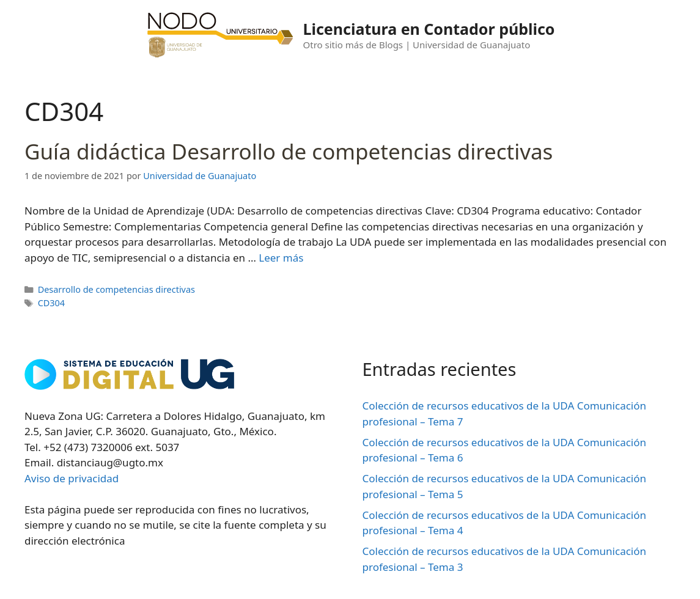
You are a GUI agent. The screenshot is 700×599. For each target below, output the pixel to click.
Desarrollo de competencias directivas (116, 289)
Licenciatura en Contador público (429, 29)
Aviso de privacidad (72, 478)
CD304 (51, 303)
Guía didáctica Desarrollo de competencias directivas (289, 151)
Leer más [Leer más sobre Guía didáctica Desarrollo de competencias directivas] (281, 258)
